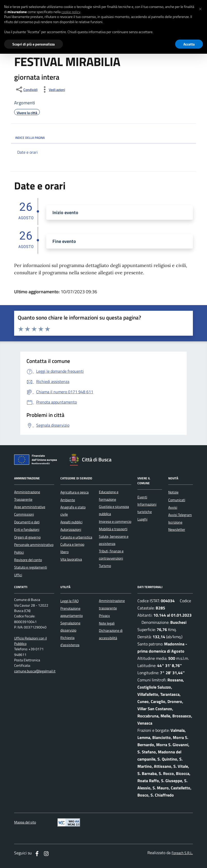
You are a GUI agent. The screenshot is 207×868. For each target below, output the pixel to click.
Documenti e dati (27, 522)
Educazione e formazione (109, 496)
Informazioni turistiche (147, 508)
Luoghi (142, 519)
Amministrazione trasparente (112, 604)
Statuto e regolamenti (31, 567)
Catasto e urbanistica (76, 537)
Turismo (105, 566)
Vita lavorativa (71, 559)
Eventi (142, 497)
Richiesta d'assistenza (70, 641)
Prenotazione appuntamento (72, 612)
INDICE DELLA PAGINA (103, 138)
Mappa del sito (25, 822)
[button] (200, 8)
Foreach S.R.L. (182, 853)
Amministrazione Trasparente (27, 496)
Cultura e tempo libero (72, 548)
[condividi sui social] (26, 89)
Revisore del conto (28, 560)
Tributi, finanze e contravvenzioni (111, 555)
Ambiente (68, 500)
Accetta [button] (189, 44)
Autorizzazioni (71, 529)
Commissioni (24, 514)
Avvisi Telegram (180, 515)
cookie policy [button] (71, 12)
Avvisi (173, 507)
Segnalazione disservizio (70, 627)
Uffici (18, 575)
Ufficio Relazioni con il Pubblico (30, 641)
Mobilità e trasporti (113, 529)
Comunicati (177, 500)
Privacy (104, 616)
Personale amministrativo (34, 545)
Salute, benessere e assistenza (114, 540)
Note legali (107, 623)
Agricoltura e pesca (74, 492)
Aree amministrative (30, 507)
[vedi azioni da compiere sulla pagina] (53, 89)
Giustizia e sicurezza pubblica (114, 510)
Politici (19, 552)
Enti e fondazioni (27, 529)
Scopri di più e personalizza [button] (34, 44)
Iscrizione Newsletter (177, 526)
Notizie (173, 492)
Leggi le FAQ (69, 601)
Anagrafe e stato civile (73, 511)
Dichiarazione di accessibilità (111, 634)
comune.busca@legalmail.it (35, 671)
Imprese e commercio (115, 522)
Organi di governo (27, 537)
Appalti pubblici (71, 522)
